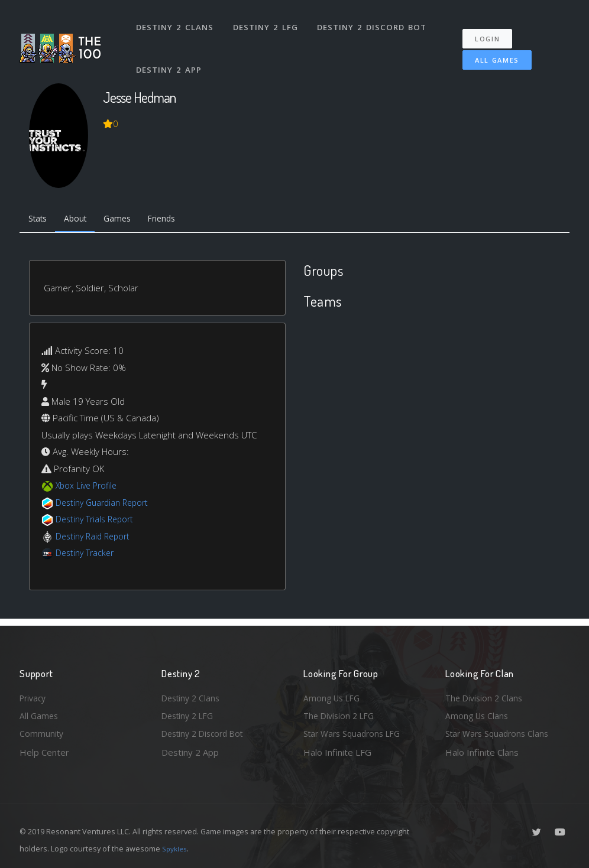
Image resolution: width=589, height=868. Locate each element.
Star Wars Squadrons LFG (355, 733)
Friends (175, 220)
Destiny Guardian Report (106, 505)
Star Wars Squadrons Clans (500, 733)
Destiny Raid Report (96, 538)
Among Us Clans (478, 714)
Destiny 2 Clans (176, 22)
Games (127, 220)
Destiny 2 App (170, 56)
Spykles (176, 849)
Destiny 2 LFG (268, 22)
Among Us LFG (334, 694)
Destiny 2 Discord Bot (375, 22)
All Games (489, 51)
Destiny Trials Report (97, 521)
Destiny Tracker (87, 555)
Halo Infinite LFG (337, 752)
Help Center (44, 752)
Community (42, 733)
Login (493, 30)
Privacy (34, 694)
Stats (40, 220)
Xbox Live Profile (88, 487)
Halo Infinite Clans (482, 752)
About (81, 220)
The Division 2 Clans (486, 694)
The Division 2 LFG (341, 714)
